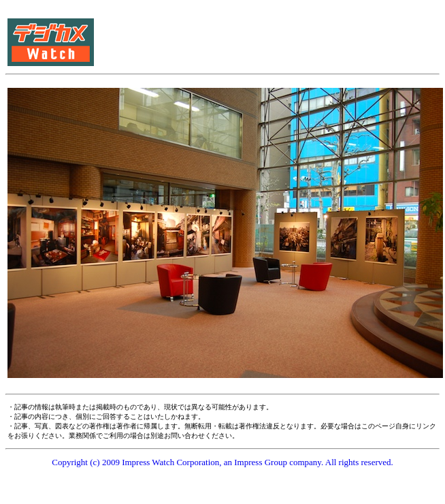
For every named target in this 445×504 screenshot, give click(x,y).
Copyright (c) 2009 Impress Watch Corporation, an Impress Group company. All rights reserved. (222, 462)
